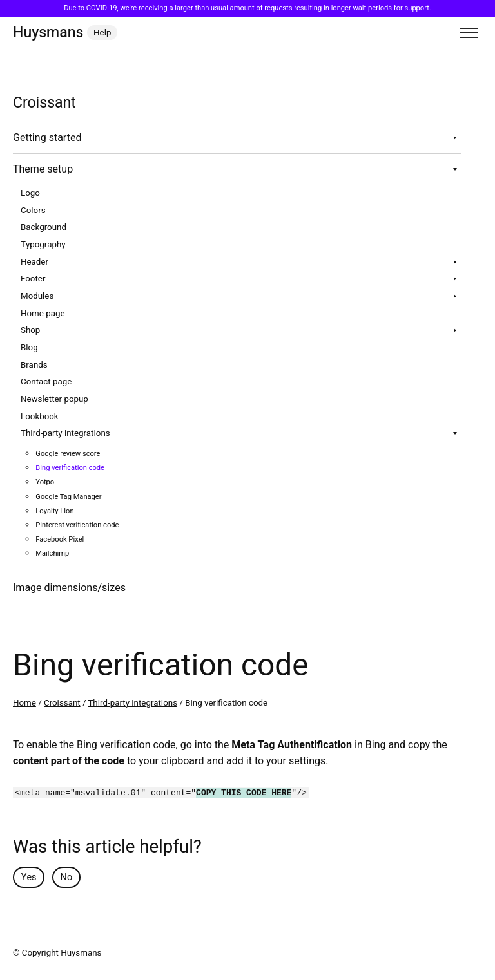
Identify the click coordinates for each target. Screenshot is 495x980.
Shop (30, 330)
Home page (43, 314)
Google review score (68, 454)
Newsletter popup (54, 399)
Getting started (47, 138)
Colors (33, 211)
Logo (30, 193)
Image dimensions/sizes (69, 588)
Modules (37, 296)
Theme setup (43, 169)
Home (24, 703)
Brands (34, 365)
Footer (33, 279)
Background (44, 227)
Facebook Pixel (60, 539)
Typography (43, 245)
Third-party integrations (65, 433)
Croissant (62, 703)
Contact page (46, 382)
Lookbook (40, 417)
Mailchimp (52, 553)
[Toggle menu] (469, 33)
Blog (29, 348)
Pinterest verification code (77, 525)
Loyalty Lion (54, 511)
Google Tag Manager (68, 497)
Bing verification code (70, 468)
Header (34, 262)
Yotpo (45, 482)
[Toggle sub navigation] (455, 138)
